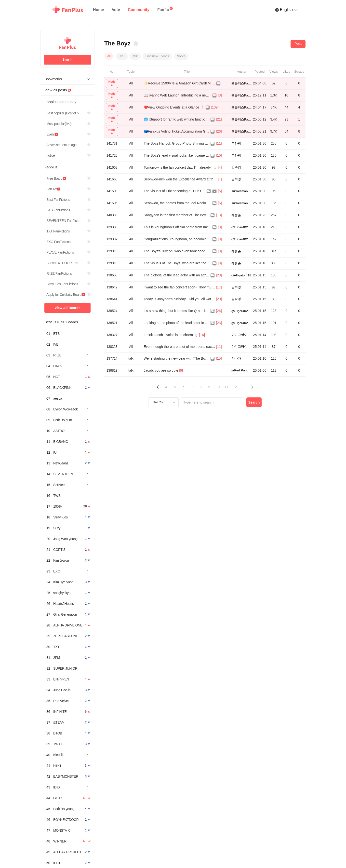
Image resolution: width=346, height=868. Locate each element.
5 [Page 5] (175, 387)
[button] (158, 387)
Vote (116, 10)
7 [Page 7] (192, 387)
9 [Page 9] (209, 387)
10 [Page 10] (218, 387)
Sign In (67, 60)
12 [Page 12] (235, 387)
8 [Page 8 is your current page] (201, 387)
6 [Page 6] (184, 387)
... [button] (244, 387)
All (109, 56)
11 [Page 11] (226, 387)
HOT (122, 56)
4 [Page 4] (166, 387)
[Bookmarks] (135, 43)
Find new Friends (157, 56)
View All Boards (67, 308)
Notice (181, 56)
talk (135, 56)
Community (139, 10)
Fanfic (163, 10)
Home (98, 10)
